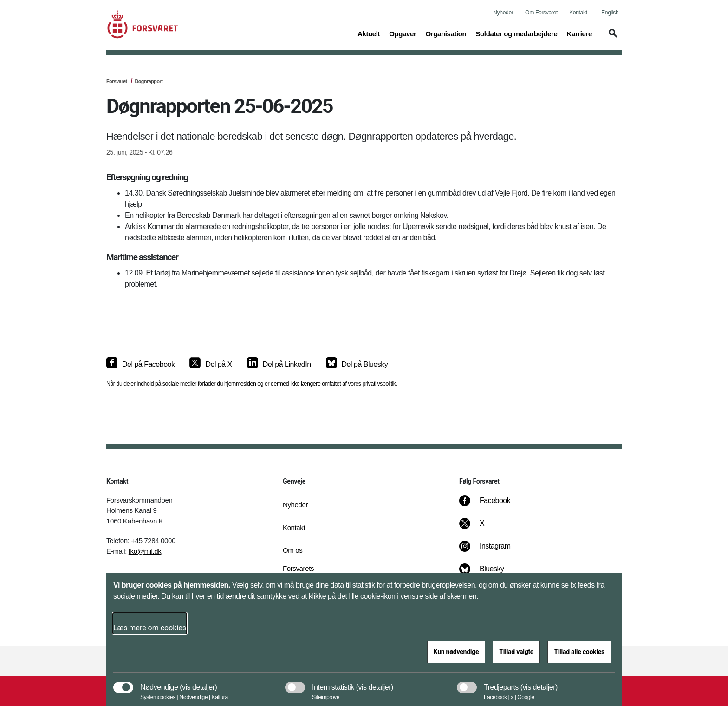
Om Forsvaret (541, 13)
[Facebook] (491, 505)
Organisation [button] (446, 33)
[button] (611, 38)
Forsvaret (117, 81)
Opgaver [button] (403, 33)
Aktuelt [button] (369, 33)
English (610, 13)
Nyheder (503, 13)
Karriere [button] (579, 33)
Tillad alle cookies (579, 652)
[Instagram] (491, 551)
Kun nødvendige (456, 652)
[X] (482, 528)
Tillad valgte (516, 652)
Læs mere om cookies (150, 628)
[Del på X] (211, 365)
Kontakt (578, 13)
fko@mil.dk (145, 551)
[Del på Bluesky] (357, 365)
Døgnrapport (149, 81)
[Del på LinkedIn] (279, 365)
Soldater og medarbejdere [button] (516, 33)
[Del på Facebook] (140, 365)
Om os (292, 550)
